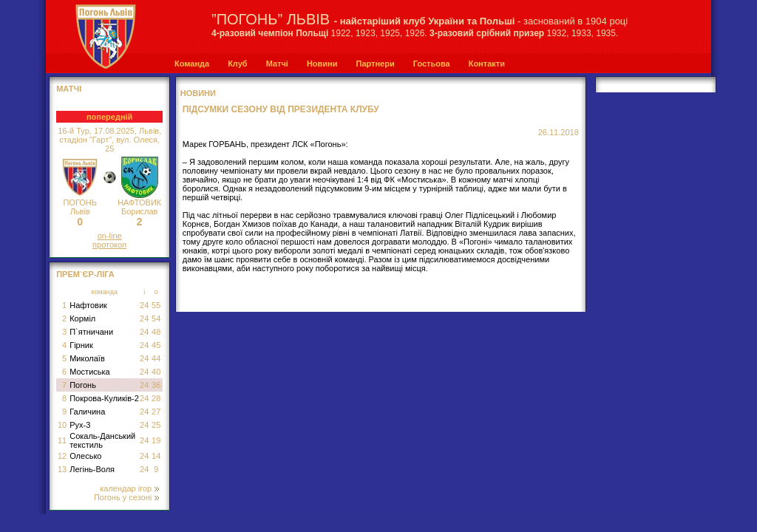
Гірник (81, 345)
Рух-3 (80, 425)
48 (156, 332)
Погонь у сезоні (126, 497)
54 (156, 318)
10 (62, 425)
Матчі (277, 64)
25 (156, 425)
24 (144, 305)
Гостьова (432, 64)
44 (156, 358)
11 (62, 440)
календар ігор (129, 488)
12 (62, 456)
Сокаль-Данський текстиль (102, 440)
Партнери (375, 64)
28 (156, 398)
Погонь (83, 385)
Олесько (85, 456)
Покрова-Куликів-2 (104, 398)
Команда (192, 64)
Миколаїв (87, 358)
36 (156, 385)
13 (62, 469)
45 (156, 345)
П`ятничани (91, 332)
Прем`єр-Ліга (85, 274)
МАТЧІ (69, 89)
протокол (109, 245)
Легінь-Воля (92, 469)
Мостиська (90, 372)
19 (156, 440)
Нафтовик (88, 305)
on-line (110, 236)
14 (156, 456)
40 (156, 372)
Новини (322, 64)
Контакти (487, 64)
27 (156, 412)
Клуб (237, 64)
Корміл (82, 318)
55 (156, 305)
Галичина (87, 412)
